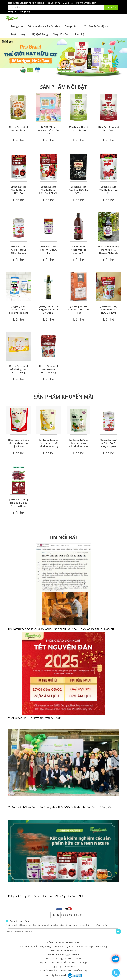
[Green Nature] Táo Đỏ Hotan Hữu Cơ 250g (109, 309)
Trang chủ (17, 26)
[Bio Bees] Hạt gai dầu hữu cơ (109, 129)
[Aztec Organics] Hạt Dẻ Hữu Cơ (18, 129)
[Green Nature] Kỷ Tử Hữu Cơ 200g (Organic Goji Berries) (18, 251)
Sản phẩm (72, 26)
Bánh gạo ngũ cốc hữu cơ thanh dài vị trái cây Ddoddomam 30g (18, 445)
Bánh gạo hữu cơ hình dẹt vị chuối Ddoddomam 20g (49, 443)
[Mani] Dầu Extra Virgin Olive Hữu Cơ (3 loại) (48, 309)
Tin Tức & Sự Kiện (96, 26)
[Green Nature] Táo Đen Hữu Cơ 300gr (78, 190)
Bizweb (63, 975)
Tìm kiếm (111, 7)
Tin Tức (55, 915)
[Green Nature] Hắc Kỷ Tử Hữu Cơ (48, 250)
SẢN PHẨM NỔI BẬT (63, 87)
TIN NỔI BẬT (64, 537)
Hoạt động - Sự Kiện (72, 915)
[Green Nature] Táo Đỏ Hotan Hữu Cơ (18, 190)
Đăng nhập (25, 12)
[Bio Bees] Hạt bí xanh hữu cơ (79, 129)
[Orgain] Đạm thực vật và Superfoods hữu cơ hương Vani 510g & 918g (18, 313)
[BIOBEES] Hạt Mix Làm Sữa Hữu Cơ (49, 130)
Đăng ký (12, 12)
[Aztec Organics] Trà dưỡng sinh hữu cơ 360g (18, 369)
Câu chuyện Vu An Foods (44, 26)
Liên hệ (80, 34)
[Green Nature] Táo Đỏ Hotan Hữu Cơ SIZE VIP (48, 190)
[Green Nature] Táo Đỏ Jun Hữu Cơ (109, 190)
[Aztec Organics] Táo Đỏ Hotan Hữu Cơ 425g (48, 369)
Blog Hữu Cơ (61, 34)
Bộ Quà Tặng (40, 34)
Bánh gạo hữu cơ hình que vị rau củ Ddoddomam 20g (78, 445)
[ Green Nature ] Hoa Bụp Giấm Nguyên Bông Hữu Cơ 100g (18, 504)
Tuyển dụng (19, 34)
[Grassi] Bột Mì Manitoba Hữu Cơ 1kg (78, 309)
